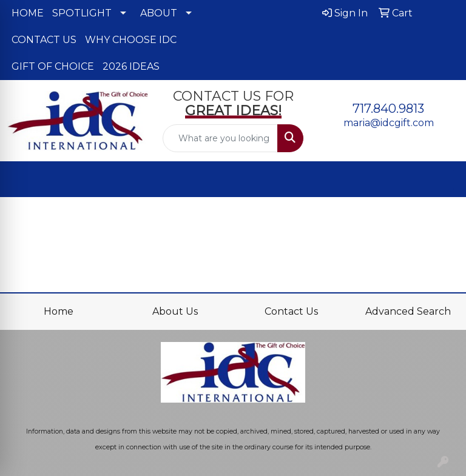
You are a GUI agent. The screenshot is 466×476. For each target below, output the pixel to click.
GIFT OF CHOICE (53, 66)
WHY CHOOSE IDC (131, 40)
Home (59, 311)
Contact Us (291, 311)
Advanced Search (408, 311)
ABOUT (159, 13)
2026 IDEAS (131, 66)
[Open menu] (442, 179)
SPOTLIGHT (82, 13)
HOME (28, 13)
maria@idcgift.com (389, 123)
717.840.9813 (388, 109)
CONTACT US (44, 40)
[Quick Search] (220, 138)
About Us (175, 311)
